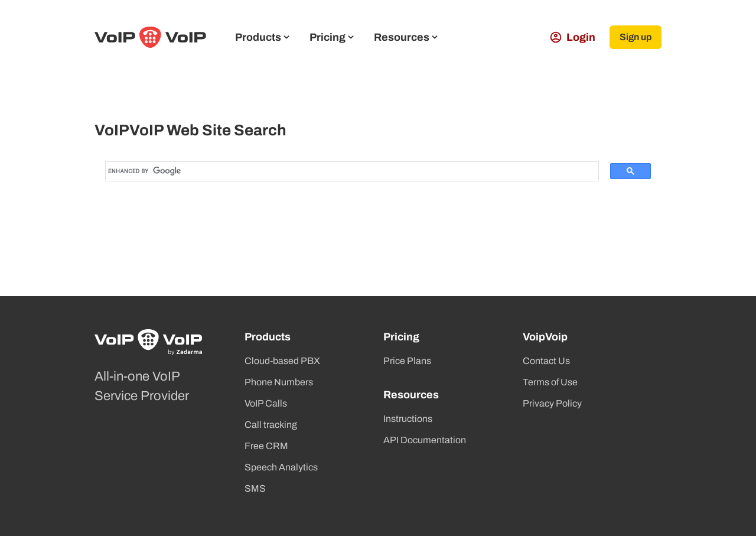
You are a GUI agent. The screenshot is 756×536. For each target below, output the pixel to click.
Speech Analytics (281, 467)
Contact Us (546, 361)
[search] (336, 171)
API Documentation (425, 440)
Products (262, 37)
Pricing (332, 37)
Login (573, 37)
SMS (255, 488)
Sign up (636, 37)
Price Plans (407, 361)
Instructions (408, 419)
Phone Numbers (279, 382)
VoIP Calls (266, 403)
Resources (406, 37)
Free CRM (266, 446)
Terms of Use (550, 382)
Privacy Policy (552, 403)
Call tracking (271, 425)
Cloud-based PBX (282, 361)
